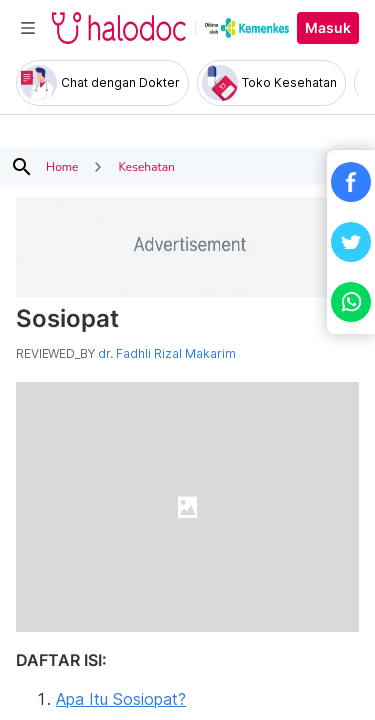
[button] (351, 182)
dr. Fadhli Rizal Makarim (167, 354)
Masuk (328, 28)
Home (62, 167)
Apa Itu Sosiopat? (121, 699)
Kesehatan (146, 167)
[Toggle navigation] (28, 28)
